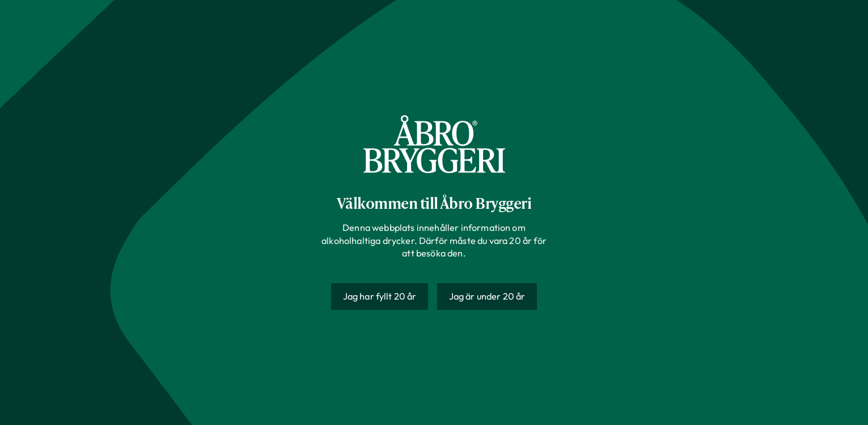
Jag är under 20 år (487, 296)
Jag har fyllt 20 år (380, 296)
